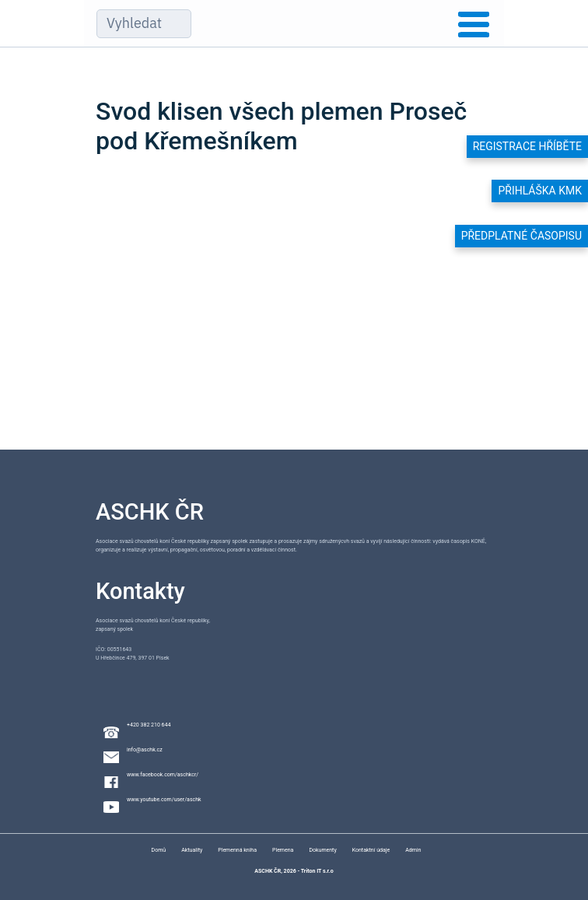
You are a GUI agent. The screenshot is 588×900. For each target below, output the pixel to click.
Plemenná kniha (237, 850)
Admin (413, 850)
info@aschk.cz (145, 750)
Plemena (283, 850)
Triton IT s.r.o (317, 871)
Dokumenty (322, 850)
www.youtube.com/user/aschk (164, 800)
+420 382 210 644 (149, 725)
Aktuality (192, 850)
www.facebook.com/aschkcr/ (163, 775)
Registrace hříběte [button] (527, 146)
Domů (159, 850)
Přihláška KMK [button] (540, 191)
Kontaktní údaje (371, 850)
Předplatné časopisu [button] (521, 236)
